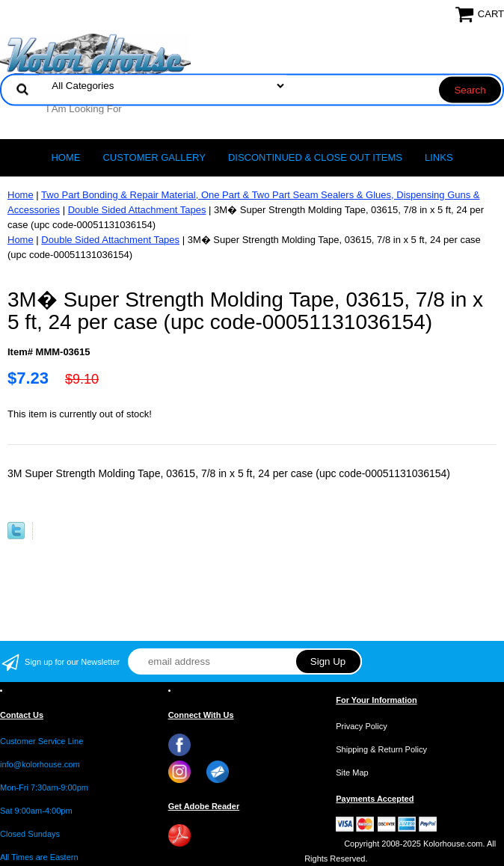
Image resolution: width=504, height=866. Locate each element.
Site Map (352, 773)
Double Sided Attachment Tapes (137, 210)
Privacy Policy (361, 726)
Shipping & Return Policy (381, 749)
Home (65, 157)
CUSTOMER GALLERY (154, 157)
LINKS (439, 157)
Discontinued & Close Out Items (315, 157)
